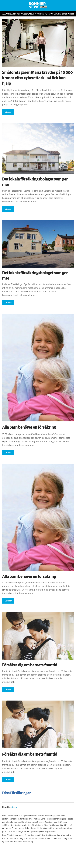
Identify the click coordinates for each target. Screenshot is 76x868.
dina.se (14, 807)
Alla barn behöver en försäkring (29, 427)
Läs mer (8, 112)
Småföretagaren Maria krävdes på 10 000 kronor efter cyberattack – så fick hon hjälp (37, 78)
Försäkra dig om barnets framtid (30, 665)
